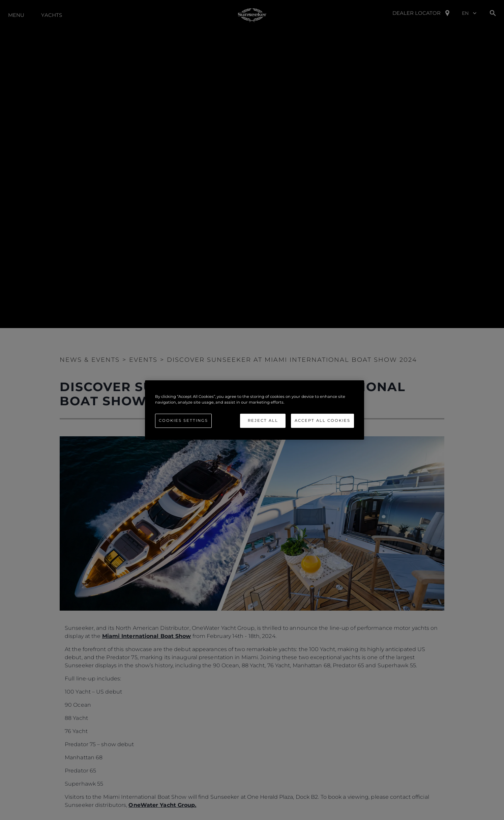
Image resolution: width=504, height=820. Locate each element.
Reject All (263, 420)
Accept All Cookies (322, 420)
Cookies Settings (183, 420)
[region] (255, 410)
